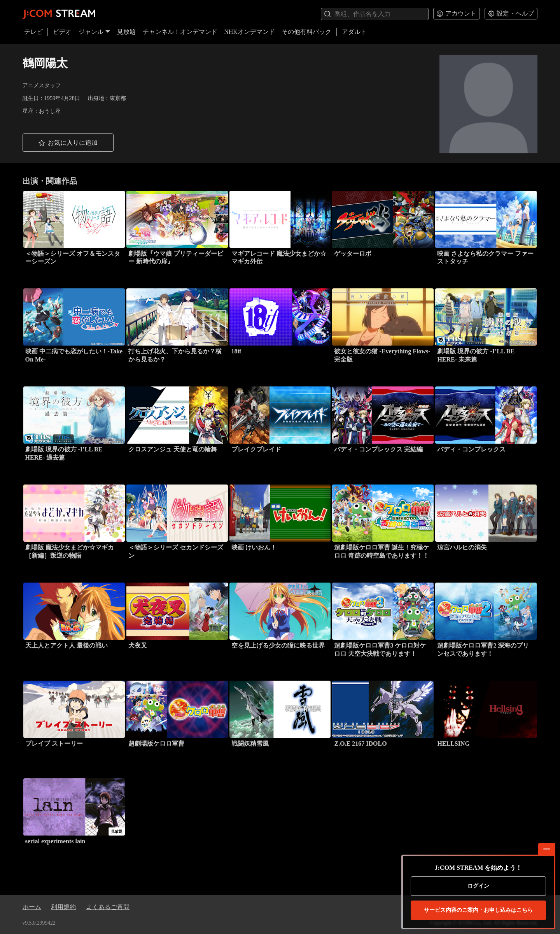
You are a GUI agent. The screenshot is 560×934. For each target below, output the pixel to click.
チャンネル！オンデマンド (180, 32)
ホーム (32, 907)
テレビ (33, 32)
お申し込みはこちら (478, 910)
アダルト (354, 32)
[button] (68, 143)
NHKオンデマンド (249, 32)
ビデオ (62, 32)
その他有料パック (306, 32)
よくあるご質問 (108, 907)
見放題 (126, 32)
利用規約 (63, 907)
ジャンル (94, 32)
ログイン (478, 886)
